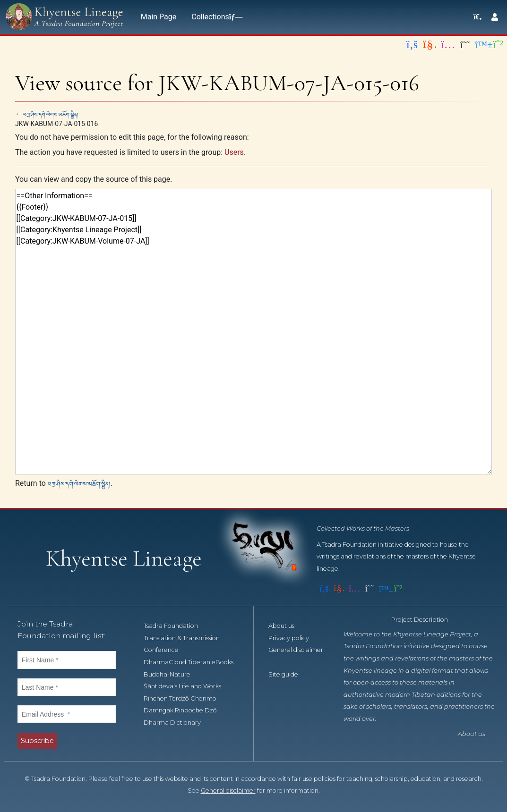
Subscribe (37, 741)
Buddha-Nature (172, 674)
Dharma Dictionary (177, 723)
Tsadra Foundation (176, 626)
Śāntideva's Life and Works (188, 686)
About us (287, 626)
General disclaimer (228, 791)
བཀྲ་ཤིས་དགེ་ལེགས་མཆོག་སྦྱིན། (51, 114)
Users (234, 152)
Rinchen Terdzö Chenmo (185, 698)
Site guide (288, 674)
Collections (215, 17)
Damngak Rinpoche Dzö (185, 710)
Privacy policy (294, 638)
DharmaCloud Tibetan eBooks (194, 662)
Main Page (159, 17)
